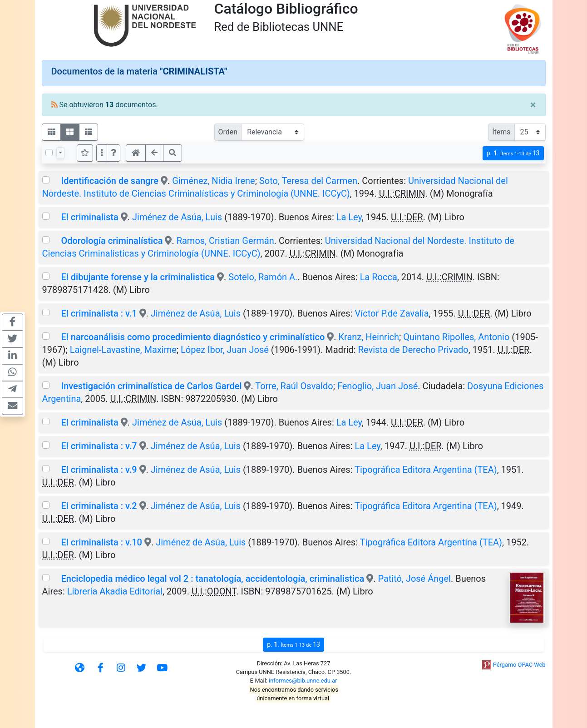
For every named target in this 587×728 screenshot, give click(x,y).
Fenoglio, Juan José (377, 386)
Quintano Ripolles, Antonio (456, 337)
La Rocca (379, 277)
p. (513, 153)
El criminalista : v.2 (99, 506)
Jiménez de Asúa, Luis (177, 217)
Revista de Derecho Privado (413, 350)
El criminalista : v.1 (99, 313)
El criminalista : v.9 (99, 470)
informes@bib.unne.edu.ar (303, 681)
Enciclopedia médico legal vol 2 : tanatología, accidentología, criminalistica (212, 579)
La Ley (349, 217)
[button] (113, 153)
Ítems (501, 132)
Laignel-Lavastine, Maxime (123, 350)
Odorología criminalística (112, 241)
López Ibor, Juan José (225, 350)
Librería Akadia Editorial (115, 591)
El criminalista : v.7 (99, 446)
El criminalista (91, 217)
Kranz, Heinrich (369, 337)
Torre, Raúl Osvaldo (294, 386)
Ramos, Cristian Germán (225, 241)
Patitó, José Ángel (414, 579)
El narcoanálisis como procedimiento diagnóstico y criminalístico (193, 337)
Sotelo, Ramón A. (263, 277)
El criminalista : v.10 (101, 542)
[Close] (533, 105)
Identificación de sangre (110, 181)
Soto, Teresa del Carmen (308, 181)
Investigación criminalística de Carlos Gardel (151, 386)
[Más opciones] (102, 153)
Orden (228, 132)
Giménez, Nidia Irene (214, 181)
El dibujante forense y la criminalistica (139, 277)
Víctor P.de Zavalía (392, 313)
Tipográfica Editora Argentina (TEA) (426, 470)
